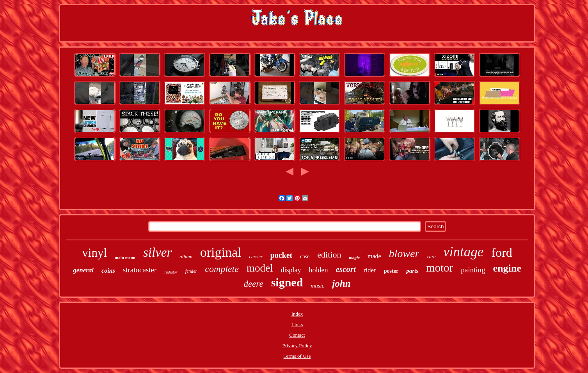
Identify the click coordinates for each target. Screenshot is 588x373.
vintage (463, 252)
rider (370, 270)
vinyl (94, 253)
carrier (256, 257)
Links (297, 324)
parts (412, 271)
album (186, 257)
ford (502, 252)
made (374, 256)
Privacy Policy (297, 345)
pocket (282, 255)
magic (354, 258)
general (83, 270)
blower (404, 253)
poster (391, 271)
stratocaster (140, 270)
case (305, 257)
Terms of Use (297, 356)
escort (346, 269)
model (260, 268)
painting (473, 270)
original (221, 252)
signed (287, 282)
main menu (125, 258)
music (317, 286)
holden (318, 270)
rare (431, 257)
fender (191, 271)
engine (507, 268)
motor (440, 268)
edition (329, 255)
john (341, 283)
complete (222, 269)
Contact (297, 335)
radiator (171, 272)
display (291, 270)
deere (253, 284)
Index (297, 314)
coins (108, 271)
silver (157, 252)
